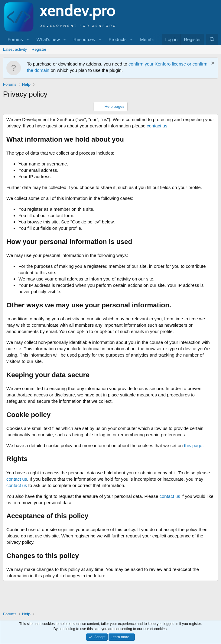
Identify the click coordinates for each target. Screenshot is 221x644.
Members (149, 39)
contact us (157, 126)
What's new (48, 39)
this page (193, 445)
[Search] (212, 39)
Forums (15, 39)
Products (117, 39)
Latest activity (15, 49)
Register (39, 49)
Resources (84, 39)
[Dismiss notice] (212, 64)
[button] (28, 39)
